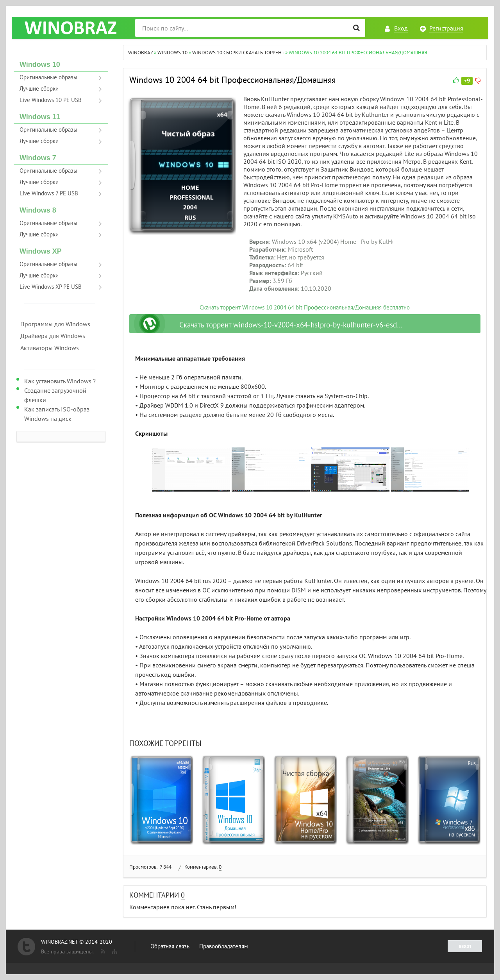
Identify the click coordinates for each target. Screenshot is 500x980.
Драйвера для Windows (53, 336)
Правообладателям (224, 946)
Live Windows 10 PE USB (51, 100)
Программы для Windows (55, 324)
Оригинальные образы (48, 77)
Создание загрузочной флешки (55, 395)
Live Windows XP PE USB (51, 287)
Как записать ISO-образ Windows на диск (57, 414)
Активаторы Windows (50, 348)
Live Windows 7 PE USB (49, 193)
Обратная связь (170, 946)
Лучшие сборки (39, 89)
